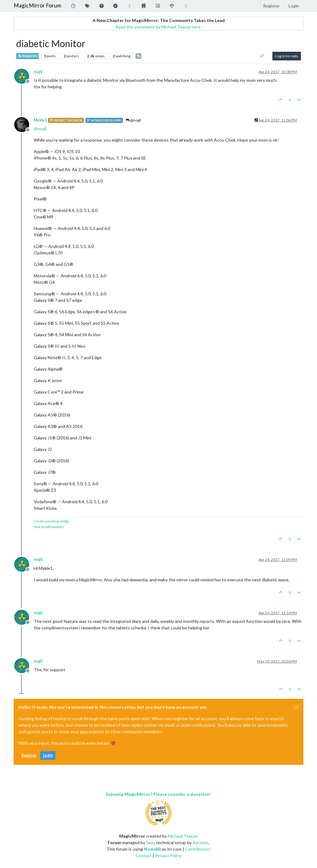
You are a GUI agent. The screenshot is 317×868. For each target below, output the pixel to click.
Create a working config (51, 521)
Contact (144, 855)
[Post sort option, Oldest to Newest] (262, 56)
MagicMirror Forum (37, 5)
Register (29, 755)
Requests (27, 56)
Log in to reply (287, 56)
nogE (38, 72)
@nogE (134, 120)
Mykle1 (40, 120)
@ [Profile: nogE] (41, 128)
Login (48, 755)
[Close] (296, 707)
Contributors (198, 849)
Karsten (200, 842)
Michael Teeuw (182, 836)
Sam (150, 842)
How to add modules (49, 527)
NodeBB (152, 849)
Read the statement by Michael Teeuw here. (158, 27)
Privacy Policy (168, 855)
